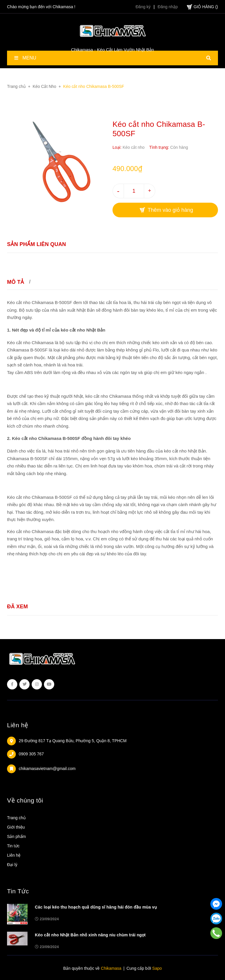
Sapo (157, 968)
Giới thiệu (16, 827)
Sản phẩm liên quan (36, 244)
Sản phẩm (16, 836)
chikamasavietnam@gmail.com (47, 769)
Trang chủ (16, 818)
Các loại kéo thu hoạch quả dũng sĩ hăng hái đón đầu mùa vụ (96, 907)
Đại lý (12, 865)
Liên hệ (18, 725)
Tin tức (13, 846)
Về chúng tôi (25, 800)
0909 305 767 (31, 754)
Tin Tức (18, 891)
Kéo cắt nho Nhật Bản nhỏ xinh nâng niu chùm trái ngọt (90, 935)
